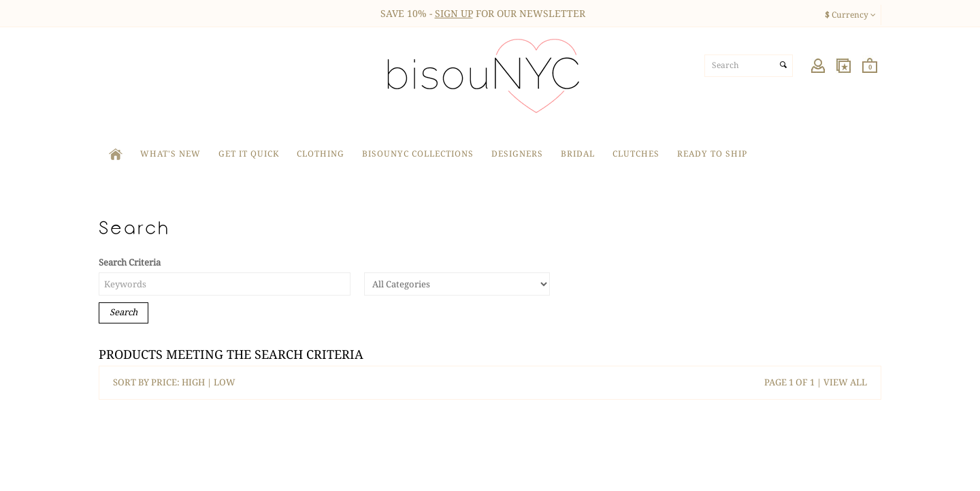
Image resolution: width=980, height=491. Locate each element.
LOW (225, 382)
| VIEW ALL (841, 382)
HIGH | (198, 382)
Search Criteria (130, 263)
